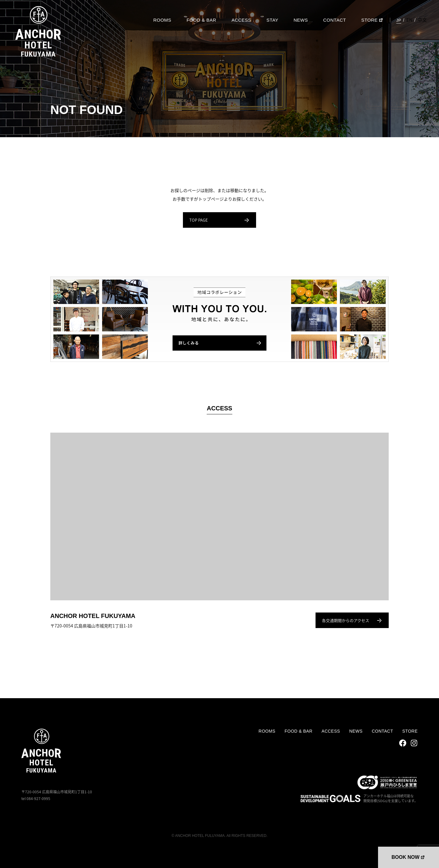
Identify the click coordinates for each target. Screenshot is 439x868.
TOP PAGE (220, 220)
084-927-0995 (38, 798)
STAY (272, 20)
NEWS (301, 20)
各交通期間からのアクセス (352, 620)
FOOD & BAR (202, 20)
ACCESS (241, 20)
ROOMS (162, 20)
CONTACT (335, 20)
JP (399, 20)
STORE (369, 20)
